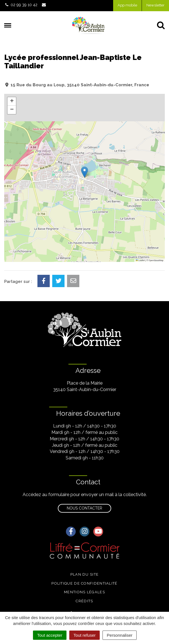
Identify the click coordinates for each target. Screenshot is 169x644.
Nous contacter (84, 508)
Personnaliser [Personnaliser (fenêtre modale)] (120, 635)
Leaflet (140, 260)
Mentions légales (84, 592)
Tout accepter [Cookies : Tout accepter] (50, 635)
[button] (84, 172)
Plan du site (85, 574)
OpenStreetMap (156, 260)
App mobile (127, 5)
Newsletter (155, 5)
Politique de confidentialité (84, 583)
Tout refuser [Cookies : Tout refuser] (84, 635)
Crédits (84, 601)
